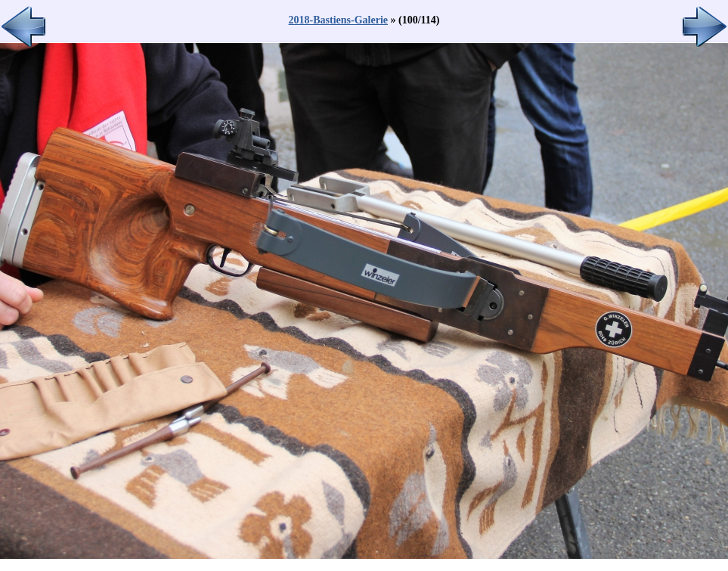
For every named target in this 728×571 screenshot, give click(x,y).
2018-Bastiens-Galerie (338, 20)
